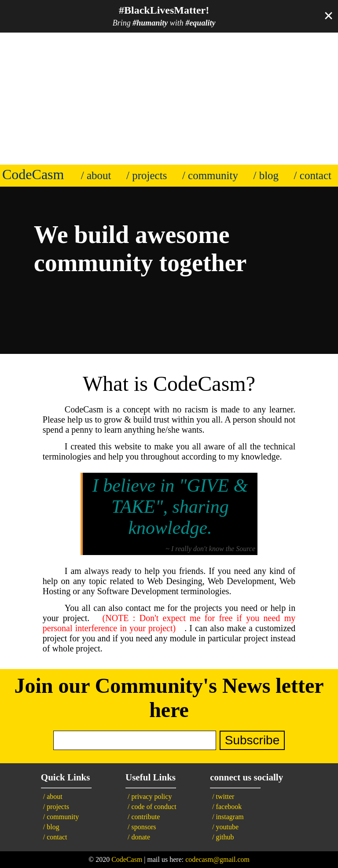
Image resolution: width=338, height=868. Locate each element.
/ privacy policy (150, 796)
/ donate (139, 837)
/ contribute (144, 817)
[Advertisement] (169, 99)
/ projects (147, 175)
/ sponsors (142, 827)
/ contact (313, 175)
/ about (96, 175)
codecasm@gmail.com (217, 859)
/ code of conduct (152, 807)
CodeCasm (127, 859)
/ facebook (227, 807)
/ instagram (228, 817)
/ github (223, 837)
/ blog (266, 175)
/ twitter (223, 796)
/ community (210, 175)
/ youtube (225, 827)
